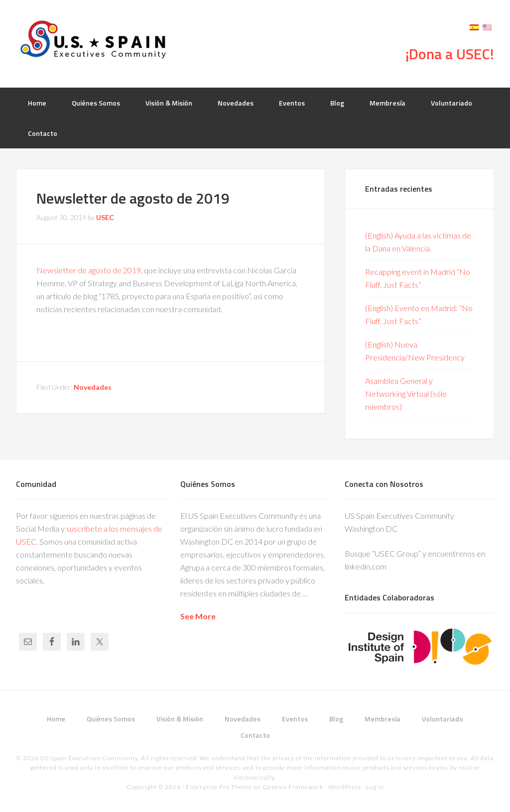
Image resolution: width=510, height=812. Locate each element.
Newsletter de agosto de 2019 (89, 270)
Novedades (93, 387)
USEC (96, 40)
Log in (375, 787)
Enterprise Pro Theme (219, 787)
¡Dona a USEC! (450, 54)
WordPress (345, 787)
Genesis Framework (293, 787)
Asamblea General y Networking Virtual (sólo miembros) (406, 394)
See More (198, 616)
